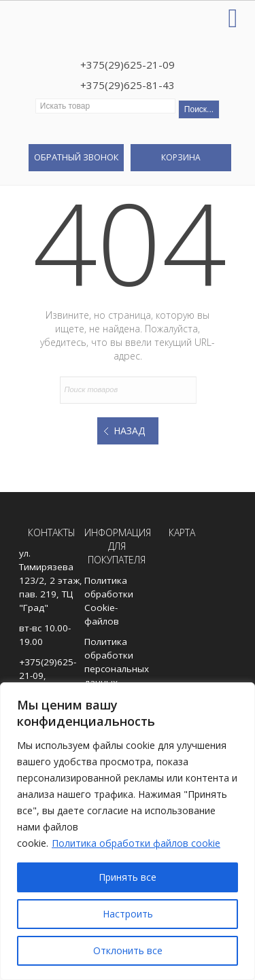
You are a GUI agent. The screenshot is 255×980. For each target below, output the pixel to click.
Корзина (181, 157)
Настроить (128, 914)
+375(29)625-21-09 (128, 65)
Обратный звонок (76, 157)
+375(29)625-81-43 (128, 85)
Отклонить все (128, 950)
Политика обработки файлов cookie (136, 843)
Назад (129, 431)
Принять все (128, 877)
